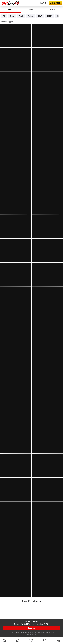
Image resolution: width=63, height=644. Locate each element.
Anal (21, 16)
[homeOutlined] (4, 640)
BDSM (49, 16)
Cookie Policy (31, 633)
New (12, 16)
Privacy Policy (41, 633)
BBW (40, 16)
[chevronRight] (60, 16)
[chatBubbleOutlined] (18, 640)
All (4, 16)
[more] (59, 640)
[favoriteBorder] (31, 640)
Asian (30, 16)
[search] (45, 640)
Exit (35, 634)
